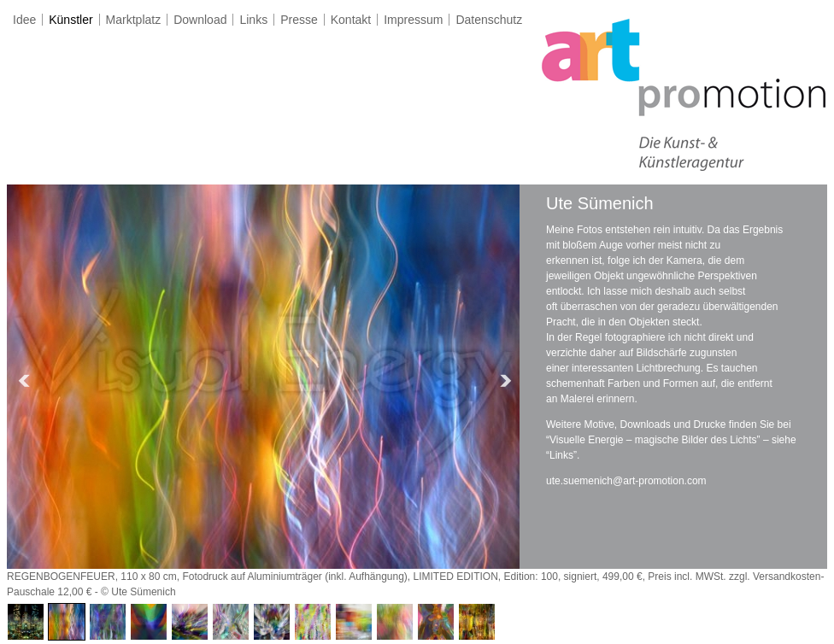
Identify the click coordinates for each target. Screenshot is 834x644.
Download (200, 20)
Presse (299, 20)
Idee (24, 20)
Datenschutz (489, 20)
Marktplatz (134, 20)
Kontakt (351, 20)
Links (253, 20)
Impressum (413, 20)
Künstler (70, 20)
